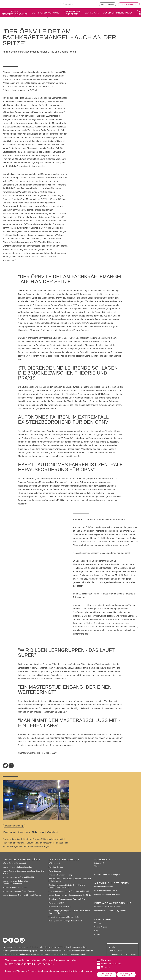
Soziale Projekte (101, 927)
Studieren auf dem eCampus (106, 890)
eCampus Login (107, 4)
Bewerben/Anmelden (129, 4)
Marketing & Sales (56, 867)
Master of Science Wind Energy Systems (19, 891)
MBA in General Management (14, 863)
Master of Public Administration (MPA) (18, 867)
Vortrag (97, 866)
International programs (73, 13)
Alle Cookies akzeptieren (107, 974)
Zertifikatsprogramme (46, 13)
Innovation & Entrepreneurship (61, 875)
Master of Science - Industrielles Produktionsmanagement (15, 882)
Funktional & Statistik (111, 964)
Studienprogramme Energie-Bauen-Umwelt (66, 921)
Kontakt (97, 935)
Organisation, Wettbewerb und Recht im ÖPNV (67, 899)
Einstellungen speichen (126, 974)
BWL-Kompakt (54, 863)
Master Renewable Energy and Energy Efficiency (22, 895)
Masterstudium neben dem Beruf (107, 894)
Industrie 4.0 (99, 863)
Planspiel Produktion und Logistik (108, 874)
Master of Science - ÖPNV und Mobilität (18, 877)
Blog (96, 931)
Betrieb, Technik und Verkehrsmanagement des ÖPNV (70, 895)
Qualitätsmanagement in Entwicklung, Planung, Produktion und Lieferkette (67, 886)
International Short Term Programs (108, 907)
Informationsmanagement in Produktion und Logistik (69, 891)
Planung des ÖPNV (56, 903)
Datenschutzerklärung (83, 971)
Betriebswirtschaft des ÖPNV (60, 907)
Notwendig (106, 960)
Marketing (106, 967)
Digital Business (55, 871)
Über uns (98, 923)
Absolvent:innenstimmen (120, 13)
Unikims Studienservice (104, 887)
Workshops (94, 13)
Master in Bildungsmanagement (15, 887)
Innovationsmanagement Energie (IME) (64, 917)
